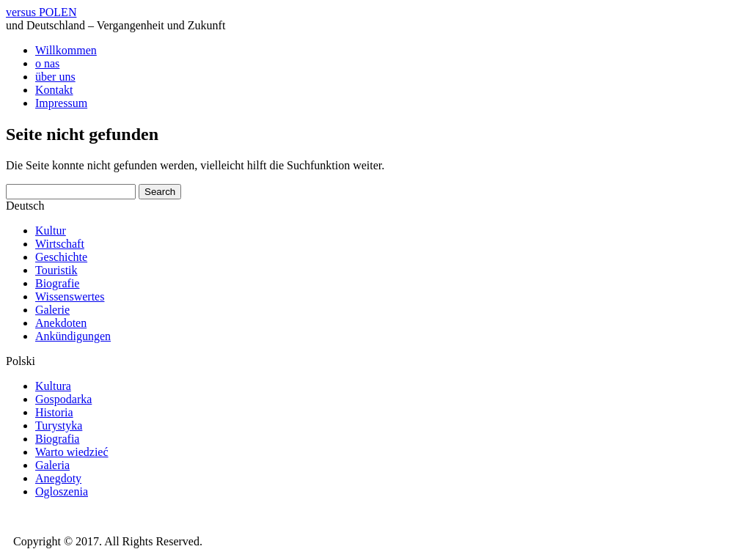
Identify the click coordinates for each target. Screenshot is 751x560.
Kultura (53, 386)
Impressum (61, 103)
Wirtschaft (60, 244)
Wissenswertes (70, 296)
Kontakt (54, 90)
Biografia (57, 439)
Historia (54, 412)
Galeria (52, 465)
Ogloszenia (62, 491)
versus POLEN (41, 12)
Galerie (52, 310)
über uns (55, 77)
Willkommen (66, 50)
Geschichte (61, 257)
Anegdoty (58, 478)
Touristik (56, 270)
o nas (47, 63)
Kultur (51, 231)
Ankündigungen (73, 336)
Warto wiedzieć (72, 452)
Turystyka (59, 425)
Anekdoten (61, 323)
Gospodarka (63, 399)
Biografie (57, 283)
